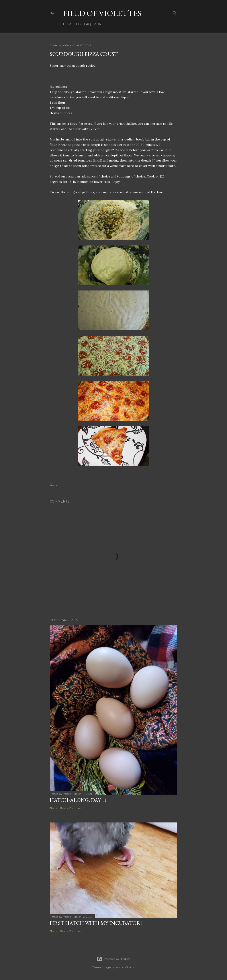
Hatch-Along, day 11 (78, 800)
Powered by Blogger (113, 959)
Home (68, 24)
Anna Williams (125, 967)
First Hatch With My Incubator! (96, 923)
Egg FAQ (83, 24)
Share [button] (53, 485)
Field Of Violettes (102, 13)
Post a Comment (71, 808)
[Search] (175, 12)
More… (100, 24)
